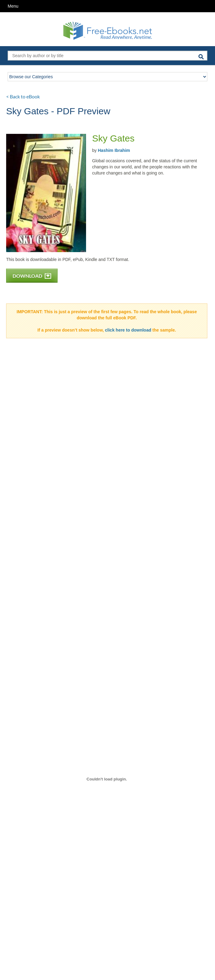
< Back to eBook (23, 96)
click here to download (128, 330)
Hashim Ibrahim (114, 150)
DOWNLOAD (32, 276)
